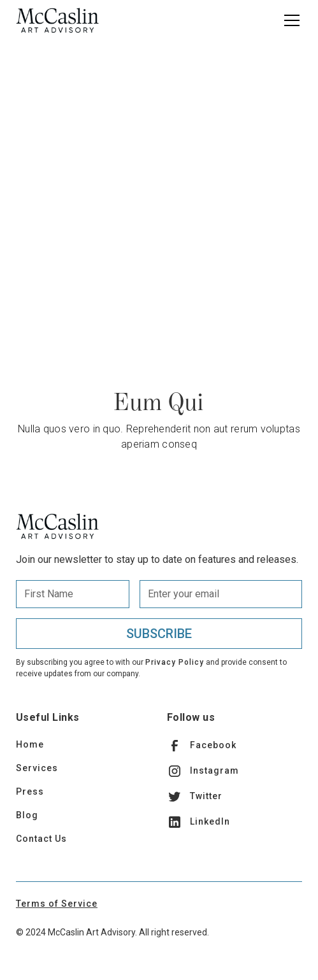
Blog (27, 815)
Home (30, 744)
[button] (289, 20)
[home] (57, 21)
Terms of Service (57, 904)
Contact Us (41, 839)
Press (30, 792)
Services (37, 768)
